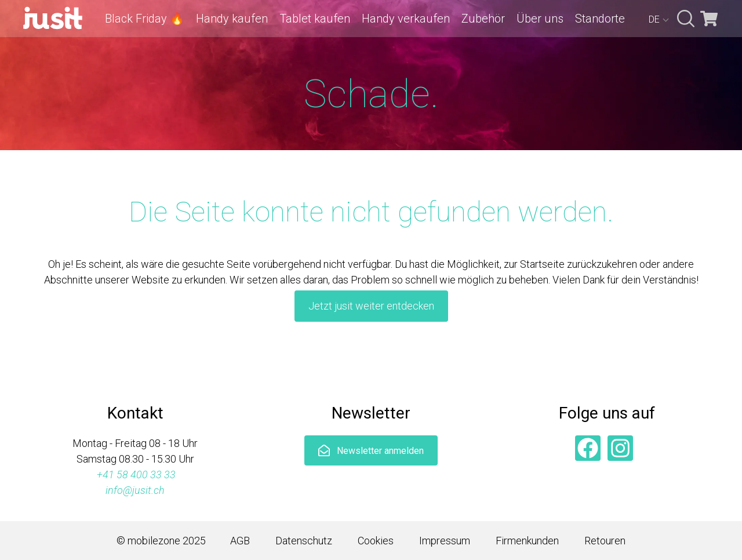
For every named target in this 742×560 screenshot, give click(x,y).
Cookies (376, 541)
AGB (240, 541)
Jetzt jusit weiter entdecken (371, 306)
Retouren (605, 541)
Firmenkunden (527, 541)
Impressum (445, 541)
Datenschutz (304, 541)
